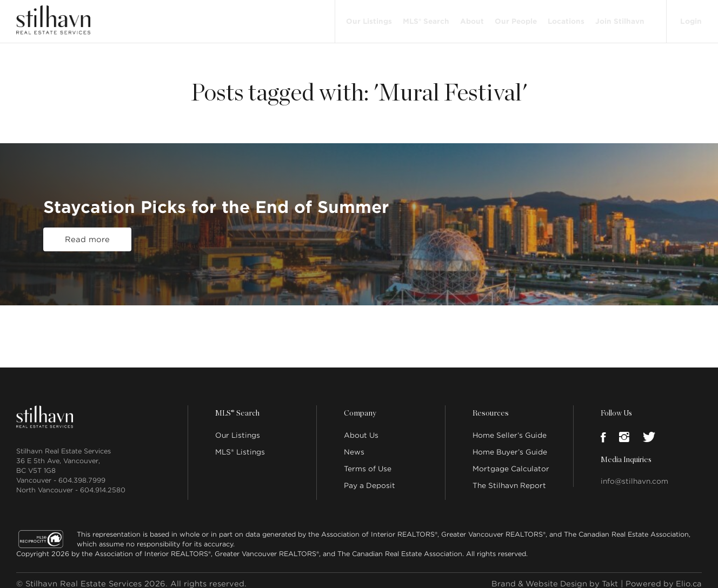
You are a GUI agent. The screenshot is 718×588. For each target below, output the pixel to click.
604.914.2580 (103, 483)
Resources (490, 406)
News (354, 445)
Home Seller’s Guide (510, 428)
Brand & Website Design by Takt (551, 577)
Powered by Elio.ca (663, 577)
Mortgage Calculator (511, 462)
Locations (565, 18)
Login (690, 17)
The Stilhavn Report (509, 479)
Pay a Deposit (370, 479)
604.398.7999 (82, 473)
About (471, 18)
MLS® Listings (240, 445)
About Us (361, 428)
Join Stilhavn (619, 18)
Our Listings (368, 18)
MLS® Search (425, 18)
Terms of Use (368, 462)
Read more (87, 233)
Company (360, 406)
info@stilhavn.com (634, 474)
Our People (515, 18)
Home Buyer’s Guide (510, 445)
